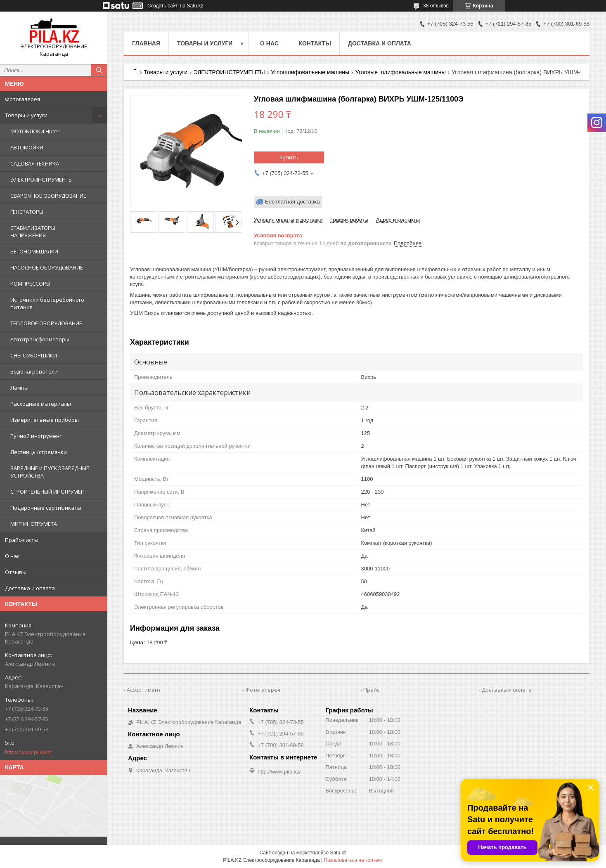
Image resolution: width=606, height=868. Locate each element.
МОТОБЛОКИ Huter (35, 131)
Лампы (19, 388)
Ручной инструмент (36, 436)
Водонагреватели (34, 371)
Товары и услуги (26, 115)
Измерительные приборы (45, 420)
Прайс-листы (22, 540)
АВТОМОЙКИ (27, 147)
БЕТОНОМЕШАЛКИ (34, 251)
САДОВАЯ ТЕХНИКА (35, 163)
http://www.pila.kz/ (28, 752)
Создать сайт (163, 6)
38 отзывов (436, 6)
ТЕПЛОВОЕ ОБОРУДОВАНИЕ (46, 323)
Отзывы (16, 572)
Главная (146, 43)
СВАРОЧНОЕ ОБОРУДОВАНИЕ (48, 196)
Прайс (371, 690)
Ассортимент (144, 690)
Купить (289, 157)
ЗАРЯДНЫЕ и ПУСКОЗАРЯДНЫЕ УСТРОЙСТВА (50, 472)
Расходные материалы (41, 404)
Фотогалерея (22, 99)
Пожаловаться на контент (353, 860)
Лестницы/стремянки (39, 452)
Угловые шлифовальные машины (401, 72)
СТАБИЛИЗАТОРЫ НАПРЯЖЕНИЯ (33, 232)
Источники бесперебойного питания (47, 303)
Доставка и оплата (30, 588)
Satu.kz (338, 853)
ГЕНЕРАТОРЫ (27, 212)
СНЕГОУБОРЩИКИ (34, 355)
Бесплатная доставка (292, 202)
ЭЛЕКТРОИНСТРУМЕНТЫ (41, 180)
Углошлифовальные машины (310, 72)
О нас (12, 556)
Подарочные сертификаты (46, 508)
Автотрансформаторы (40, 339)
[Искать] (99, 70)
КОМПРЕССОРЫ (30, 284)
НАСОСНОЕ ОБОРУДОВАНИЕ (47, 267)
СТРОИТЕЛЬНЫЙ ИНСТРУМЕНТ (49, 492)
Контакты (315, 43)
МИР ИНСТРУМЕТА (34, 524)
